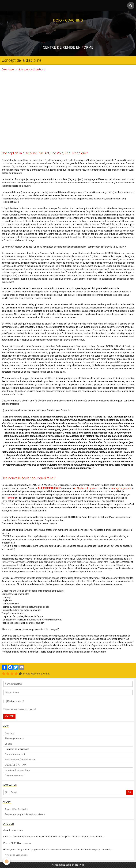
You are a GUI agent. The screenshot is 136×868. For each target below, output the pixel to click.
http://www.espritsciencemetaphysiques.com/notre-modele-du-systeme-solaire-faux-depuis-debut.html (55, 562)
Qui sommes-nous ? (15, 754)
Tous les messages (16, 855)
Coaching (10, 733)
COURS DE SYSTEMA (16, 765)
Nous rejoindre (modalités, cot (20, 760)
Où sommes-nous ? (15, 775)
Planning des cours (14, 738)
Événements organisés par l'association (25, 814)
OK (129, 792)
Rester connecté (14, 701)
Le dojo (9, 744)
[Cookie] (7, 861)
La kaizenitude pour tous (17, 770)
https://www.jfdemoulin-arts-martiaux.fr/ (72, 256)
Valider (9, 716)
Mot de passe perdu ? (27, 709)
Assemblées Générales (17, 809)
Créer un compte (10, 709)
